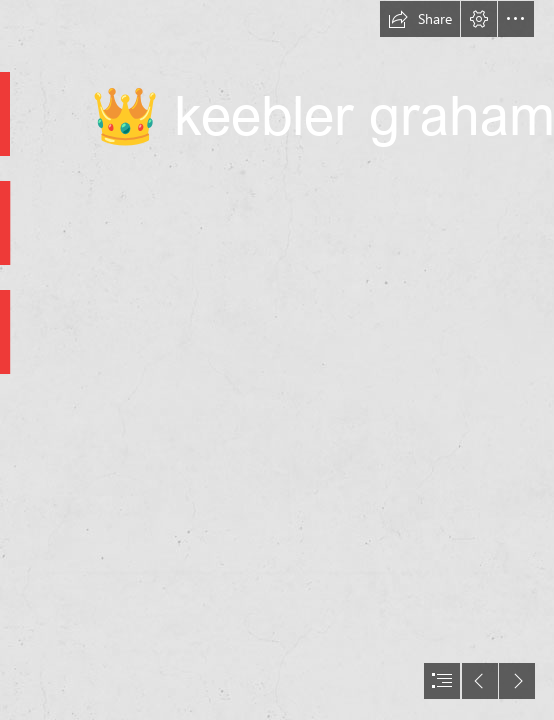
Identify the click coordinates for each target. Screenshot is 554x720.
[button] (420, 19)
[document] (277, 360)
